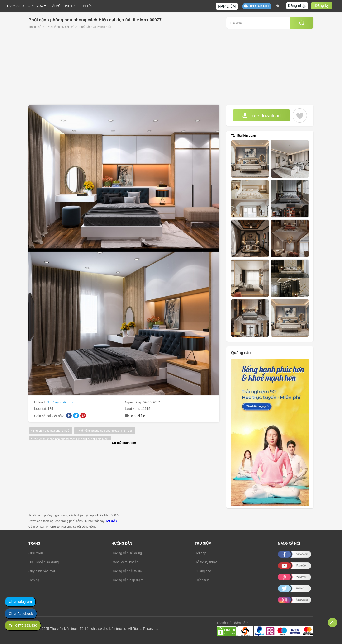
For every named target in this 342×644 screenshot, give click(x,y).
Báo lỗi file (137, 416)
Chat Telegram (20, 602)
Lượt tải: (41, 409)
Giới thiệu (36, 553)
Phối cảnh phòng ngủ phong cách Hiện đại (105, 431)
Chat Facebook (21, 613)
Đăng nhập (297, 6)
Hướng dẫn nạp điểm (127, 580)
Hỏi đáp (200, 553)
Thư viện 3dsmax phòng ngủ (51, 431)
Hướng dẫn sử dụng (127, 553)
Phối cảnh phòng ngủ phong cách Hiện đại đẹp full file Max (70, 439)
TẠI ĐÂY (111, 521)
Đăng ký (322, 6)
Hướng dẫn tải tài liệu (128, 571)
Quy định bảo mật (42, 571)
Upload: (40, 402)
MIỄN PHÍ (71, 6)
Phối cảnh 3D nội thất (61, 27)
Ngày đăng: (134, 402)
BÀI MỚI (56, 6)
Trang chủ (35, 27)
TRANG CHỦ (15, 6)
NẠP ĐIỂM (227, 6)
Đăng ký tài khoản (125, 562)
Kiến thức (202, 580)
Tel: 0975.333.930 (23, 625)
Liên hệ (34, 580)
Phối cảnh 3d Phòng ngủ (95, 27)
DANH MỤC (35, 6)
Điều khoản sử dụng (44, 562)
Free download (261, 116)
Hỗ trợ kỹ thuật (206, 562)
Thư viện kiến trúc (61, 402)
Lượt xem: (133, 409)
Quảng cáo (203, 571)
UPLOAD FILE (257, 6)
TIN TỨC (87, 6)
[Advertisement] (171, 69)
